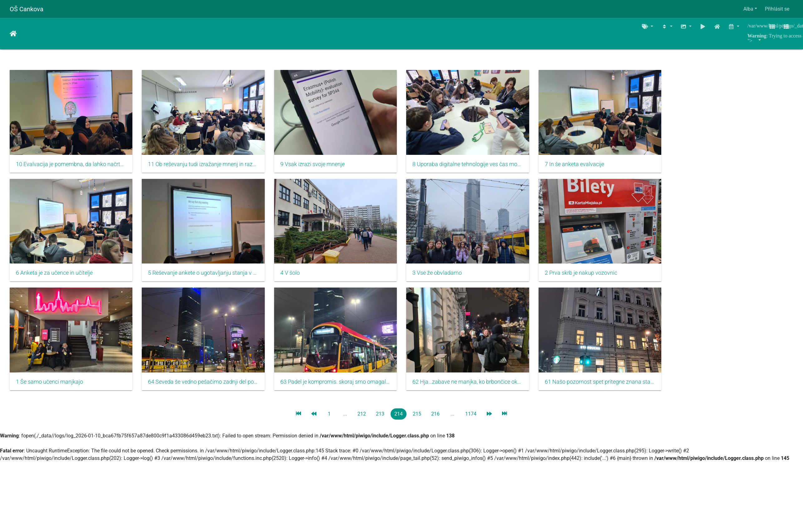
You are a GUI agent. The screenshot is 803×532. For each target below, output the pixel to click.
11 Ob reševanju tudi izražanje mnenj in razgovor (208, 166)
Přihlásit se (777, 9)
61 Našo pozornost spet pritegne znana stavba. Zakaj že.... (613, 388)
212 (362, 420)
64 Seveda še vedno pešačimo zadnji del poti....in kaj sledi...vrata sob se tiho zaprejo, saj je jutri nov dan (208, 388)
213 (380, 420)
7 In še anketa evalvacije (586, 166)
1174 (471, 420)
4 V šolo (296, 277)
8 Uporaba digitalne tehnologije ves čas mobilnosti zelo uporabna (478, 166)
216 (435, 420)
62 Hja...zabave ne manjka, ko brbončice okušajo (478, 388)
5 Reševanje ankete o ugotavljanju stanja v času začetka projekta (208, 277)
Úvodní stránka (13, 34)
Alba (748, 9)
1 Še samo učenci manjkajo (49, 388)
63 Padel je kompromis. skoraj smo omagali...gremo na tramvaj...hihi (343, 388)
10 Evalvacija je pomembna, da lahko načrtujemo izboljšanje (73, 166)
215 (417, 420)
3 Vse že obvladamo (446, 277)
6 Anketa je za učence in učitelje (54, 277)
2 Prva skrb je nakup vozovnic (593, 277)
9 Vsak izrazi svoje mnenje (318, 166)
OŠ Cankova (27, 9)
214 (399, 420)
